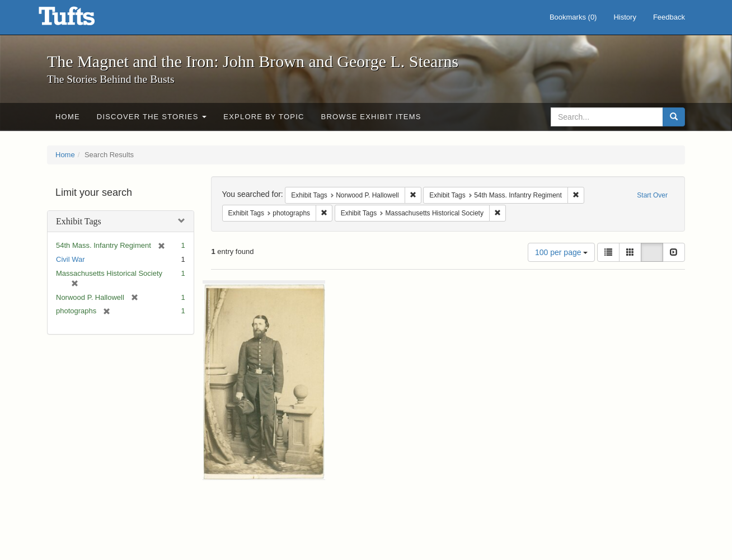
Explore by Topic (264, 117)
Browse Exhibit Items (371, 117)
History (625, 17)
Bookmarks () (573, 17)
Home (68, 117)
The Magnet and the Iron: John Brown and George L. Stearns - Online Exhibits (81, 20)
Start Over (652, 195)
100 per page (561, 252)
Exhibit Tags (79, 221)
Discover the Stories (152, 117)
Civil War (71, 259)
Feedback (669, 17)
